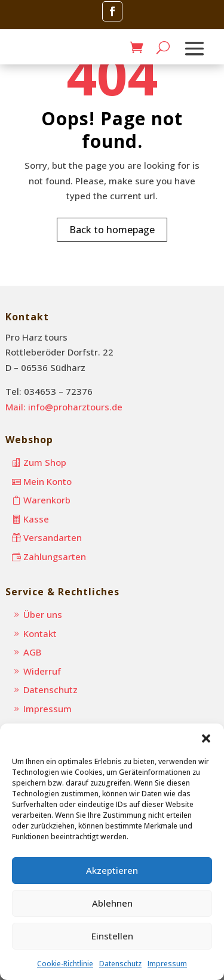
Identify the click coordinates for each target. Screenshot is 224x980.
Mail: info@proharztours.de (64, 407)
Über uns (43, 614)
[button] (206, 738)
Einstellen (112, 936)
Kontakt (40, 633)
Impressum (167, 964)
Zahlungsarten (55, 557)
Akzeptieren (112, 870)
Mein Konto (47, 481)
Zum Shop (45, 462)
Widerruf (42, 671)
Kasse (36, 519)
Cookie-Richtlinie (65, 964)
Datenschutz (120, 964)
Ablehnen (112, 903)
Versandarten (53, 537)
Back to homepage (112, 230)
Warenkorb (47, 500)
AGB (32, 652)
